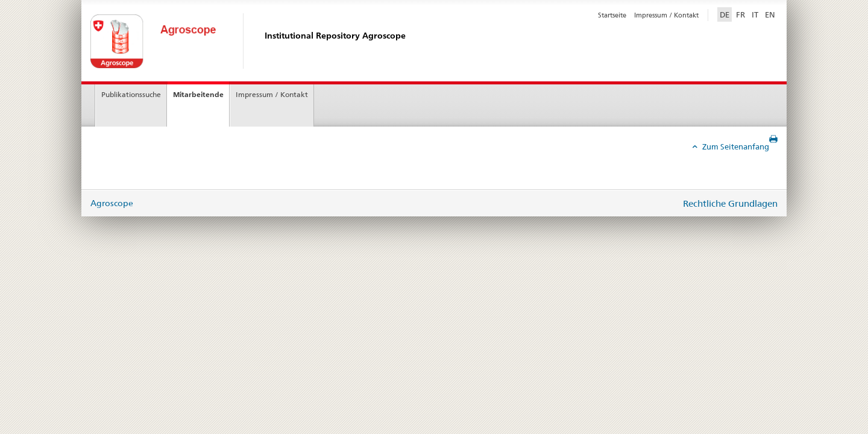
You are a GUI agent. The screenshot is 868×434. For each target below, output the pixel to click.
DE (726, 14)
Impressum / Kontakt (666, 15)
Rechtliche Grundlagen (730, 203)
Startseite (612, 15)
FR (741, 14)
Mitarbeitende (198, 94)
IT (755, 14)
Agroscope (112, 203)
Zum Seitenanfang (735, 146)
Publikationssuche (131, 94)
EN (770, 14)
